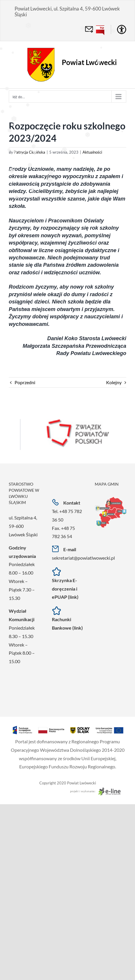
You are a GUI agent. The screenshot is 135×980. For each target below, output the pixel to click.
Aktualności (92, 152)
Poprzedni (25, 382)
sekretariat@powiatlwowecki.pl (83, 558)
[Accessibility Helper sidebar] (122, 29)
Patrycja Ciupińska (30, 152)
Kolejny (114, 382)
